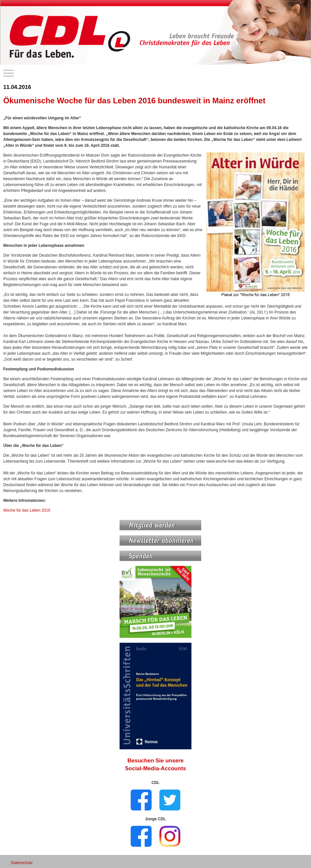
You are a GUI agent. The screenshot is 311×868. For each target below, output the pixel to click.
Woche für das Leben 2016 (27, 510)
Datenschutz (22, 863)
